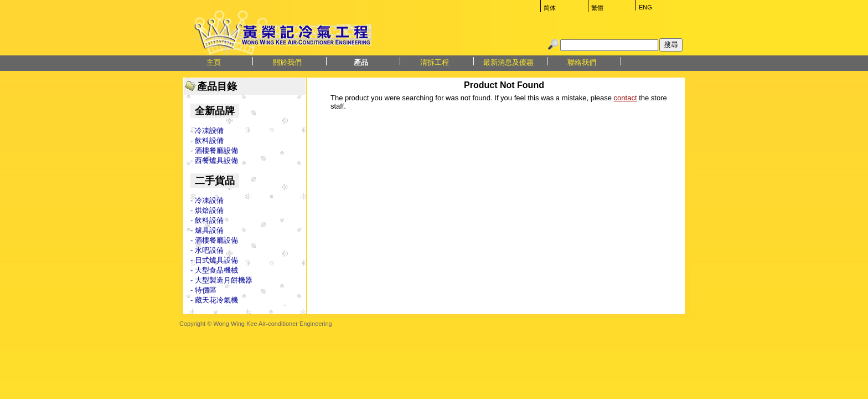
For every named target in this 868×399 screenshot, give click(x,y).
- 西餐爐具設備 (214, 160)
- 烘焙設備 (207, 210)
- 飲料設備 (207, 140)
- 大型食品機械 (214, 270)
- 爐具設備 (207, 230)
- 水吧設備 (207, 250)
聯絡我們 (582, 62)
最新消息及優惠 (508, 62)
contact (626, 98)
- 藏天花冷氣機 (214, 300)
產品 (361, 62)
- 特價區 (203, 290)
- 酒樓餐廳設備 (214, 150)
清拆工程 (435, 62)
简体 (550, 8)
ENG (645, 7)
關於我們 (287, 62)
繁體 (597, 8)
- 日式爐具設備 (214, 260)
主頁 (214, 62)
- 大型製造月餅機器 (221, 280)
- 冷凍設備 (207, 131)
